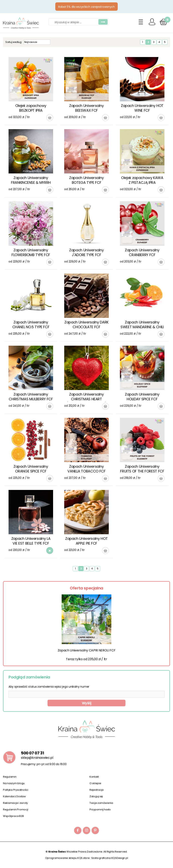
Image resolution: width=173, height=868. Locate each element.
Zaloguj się (96, 796)
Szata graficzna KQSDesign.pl (110, 858)
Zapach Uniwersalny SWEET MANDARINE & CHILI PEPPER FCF (142, 325)
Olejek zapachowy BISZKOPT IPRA (31, 108)
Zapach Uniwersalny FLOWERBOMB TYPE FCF (31, 252)
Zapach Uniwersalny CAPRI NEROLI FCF (87, 650)
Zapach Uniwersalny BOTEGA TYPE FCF (86, 180)
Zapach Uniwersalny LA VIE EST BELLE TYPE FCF (31, 541)
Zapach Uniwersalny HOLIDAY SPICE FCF (142, 397)
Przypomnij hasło (100, 809)
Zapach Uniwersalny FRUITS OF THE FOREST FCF (142, 469)
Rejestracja (97, 790)
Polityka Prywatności (16, 790)
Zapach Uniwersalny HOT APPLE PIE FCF (86, 541)
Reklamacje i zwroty (15, 803)
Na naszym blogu (14, 783)
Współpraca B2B (13, 816)
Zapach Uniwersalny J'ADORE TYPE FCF (86, 252)
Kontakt (94, 777)
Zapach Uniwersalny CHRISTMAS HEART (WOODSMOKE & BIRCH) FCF (86, 397)
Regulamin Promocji (16, 809)
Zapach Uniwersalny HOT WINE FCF (142, 108)
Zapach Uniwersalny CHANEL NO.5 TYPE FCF (31, 325)
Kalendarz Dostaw (14, 796)
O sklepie (95, 783)
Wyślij (87, 703)
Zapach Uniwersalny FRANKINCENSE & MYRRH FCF (31, 180)
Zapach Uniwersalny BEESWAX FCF (86, 108)
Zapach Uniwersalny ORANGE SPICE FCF (31, 469)
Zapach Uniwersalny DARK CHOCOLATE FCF (86, 325)
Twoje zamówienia (101, 803)
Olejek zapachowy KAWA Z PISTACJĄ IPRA (142, 180)
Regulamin (10, 777)
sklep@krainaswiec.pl (37, 758)
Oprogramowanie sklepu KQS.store (67, 858)
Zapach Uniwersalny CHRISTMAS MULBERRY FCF (31, 397)
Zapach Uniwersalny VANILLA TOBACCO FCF (86, 469)
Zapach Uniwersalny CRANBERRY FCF (142, 252)
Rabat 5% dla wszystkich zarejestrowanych (86, 7)
